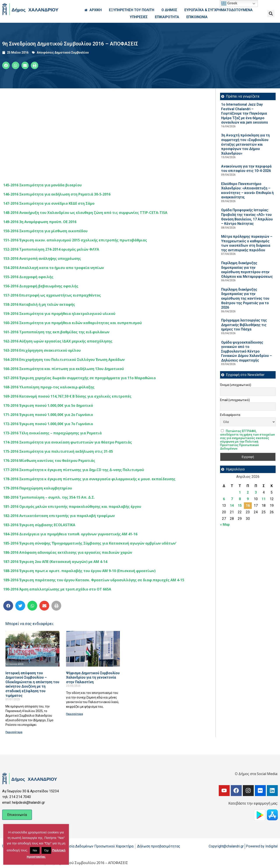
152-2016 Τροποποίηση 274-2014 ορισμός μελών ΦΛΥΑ (51, 249)
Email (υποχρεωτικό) (235, 400)
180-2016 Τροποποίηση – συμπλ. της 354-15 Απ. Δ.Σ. (49, 497)
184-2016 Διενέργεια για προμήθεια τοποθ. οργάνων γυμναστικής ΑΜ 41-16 (70, 534)
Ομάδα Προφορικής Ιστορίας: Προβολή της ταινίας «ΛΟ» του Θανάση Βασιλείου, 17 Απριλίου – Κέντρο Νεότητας (247, 217)
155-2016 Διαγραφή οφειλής (28, 277)
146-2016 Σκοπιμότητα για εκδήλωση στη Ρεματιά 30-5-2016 (57, 194)
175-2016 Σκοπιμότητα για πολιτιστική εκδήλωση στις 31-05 (58, 451)
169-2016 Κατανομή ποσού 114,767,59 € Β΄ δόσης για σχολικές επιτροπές (67, 396)
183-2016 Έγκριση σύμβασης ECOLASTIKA (39, 525)
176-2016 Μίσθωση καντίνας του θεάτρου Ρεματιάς (49, 461)
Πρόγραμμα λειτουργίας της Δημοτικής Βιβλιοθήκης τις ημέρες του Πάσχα (244, 325)
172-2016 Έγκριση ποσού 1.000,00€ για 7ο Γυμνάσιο (48, 424)
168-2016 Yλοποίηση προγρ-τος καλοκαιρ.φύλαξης (49, 387)
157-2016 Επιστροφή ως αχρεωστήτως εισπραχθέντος (52, 295)
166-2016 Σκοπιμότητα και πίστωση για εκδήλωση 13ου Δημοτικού (64, 369)
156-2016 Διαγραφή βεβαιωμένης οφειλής (41, 286)
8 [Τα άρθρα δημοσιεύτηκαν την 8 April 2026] (240, 499)
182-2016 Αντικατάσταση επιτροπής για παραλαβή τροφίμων (59, 516)
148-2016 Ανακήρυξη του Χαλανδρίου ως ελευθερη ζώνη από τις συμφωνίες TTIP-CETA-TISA (85, 213)
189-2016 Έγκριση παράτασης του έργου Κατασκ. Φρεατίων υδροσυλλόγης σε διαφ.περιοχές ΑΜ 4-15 (94, 580)
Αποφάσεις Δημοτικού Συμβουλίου (63, 52)
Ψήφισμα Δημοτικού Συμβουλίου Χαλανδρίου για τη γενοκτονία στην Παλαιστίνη (93, 678)
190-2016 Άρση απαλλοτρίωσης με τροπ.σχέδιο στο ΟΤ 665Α (57, 589)
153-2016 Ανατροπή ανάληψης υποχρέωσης (42, 258)
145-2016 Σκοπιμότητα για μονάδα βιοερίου (42, 185)
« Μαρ (225, 525)
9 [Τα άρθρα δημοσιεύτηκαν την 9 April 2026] (248, 499)
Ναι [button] (35, 850)
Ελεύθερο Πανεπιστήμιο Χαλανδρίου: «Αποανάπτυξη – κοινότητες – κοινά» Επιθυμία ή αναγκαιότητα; (247, 191)
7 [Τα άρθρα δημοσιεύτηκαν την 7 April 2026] (232, 499)
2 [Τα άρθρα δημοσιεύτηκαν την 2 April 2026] (248, 492)
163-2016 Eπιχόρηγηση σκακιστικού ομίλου (42, 350)
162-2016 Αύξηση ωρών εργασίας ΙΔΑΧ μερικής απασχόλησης (58, 341)
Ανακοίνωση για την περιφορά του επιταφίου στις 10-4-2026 (246, 169)
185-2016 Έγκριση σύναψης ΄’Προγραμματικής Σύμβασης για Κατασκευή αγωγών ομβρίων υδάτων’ (90, 543)
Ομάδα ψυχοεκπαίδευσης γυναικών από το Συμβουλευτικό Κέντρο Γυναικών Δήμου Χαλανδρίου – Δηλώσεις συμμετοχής (247, 351)
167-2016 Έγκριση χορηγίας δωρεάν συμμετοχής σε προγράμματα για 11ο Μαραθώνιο (80, 378)
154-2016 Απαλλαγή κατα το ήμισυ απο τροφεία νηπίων (54, 268)
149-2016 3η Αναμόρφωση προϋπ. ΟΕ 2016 (40, 222)
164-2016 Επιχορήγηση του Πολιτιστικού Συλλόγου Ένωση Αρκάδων (64, 360)
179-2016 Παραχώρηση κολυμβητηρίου (38, 488)
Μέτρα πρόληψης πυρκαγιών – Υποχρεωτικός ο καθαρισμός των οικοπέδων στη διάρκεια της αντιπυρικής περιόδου (247, 243)
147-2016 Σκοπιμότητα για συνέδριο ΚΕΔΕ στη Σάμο (49, 203)
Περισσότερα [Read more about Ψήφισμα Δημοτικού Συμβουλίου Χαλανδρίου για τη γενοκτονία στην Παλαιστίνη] (74, 714)
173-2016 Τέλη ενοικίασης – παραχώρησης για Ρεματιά (52, 433)
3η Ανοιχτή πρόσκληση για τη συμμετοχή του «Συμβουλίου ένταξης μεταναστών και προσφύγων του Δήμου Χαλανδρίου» (245, 144)
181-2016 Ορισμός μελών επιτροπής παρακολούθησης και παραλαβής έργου (72, 506)
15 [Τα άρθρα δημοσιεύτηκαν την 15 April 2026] (240, 506)
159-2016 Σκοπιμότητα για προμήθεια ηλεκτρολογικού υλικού (59, 314)
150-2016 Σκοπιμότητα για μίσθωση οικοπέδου (45, 231)
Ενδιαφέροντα (230, 415)
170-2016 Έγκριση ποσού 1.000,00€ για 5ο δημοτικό (48, 405)
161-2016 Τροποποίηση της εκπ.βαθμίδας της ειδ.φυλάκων (56, 332)
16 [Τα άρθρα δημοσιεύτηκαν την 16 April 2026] (248, 506)
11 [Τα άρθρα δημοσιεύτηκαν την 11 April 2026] (264, 499)
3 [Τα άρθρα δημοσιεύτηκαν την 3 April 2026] (256, 492)
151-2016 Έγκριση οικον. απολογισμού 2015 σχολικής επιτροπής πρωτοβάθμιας (75, 240)
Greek (229, 3)
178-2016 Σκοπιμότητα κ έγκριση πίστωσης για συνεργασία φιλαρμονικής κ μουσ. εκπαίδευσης (89, 479)
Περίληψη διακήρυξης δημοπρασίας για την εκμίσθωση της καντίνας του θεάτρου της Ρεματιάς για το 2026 (245, 298)
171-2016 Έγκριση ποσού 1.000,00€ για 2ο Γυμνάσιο (48, 415)
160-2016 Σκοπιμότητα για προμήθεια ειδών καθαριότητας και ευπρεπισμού (73, 323)
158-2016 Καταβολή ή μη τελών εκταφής (39, 304)
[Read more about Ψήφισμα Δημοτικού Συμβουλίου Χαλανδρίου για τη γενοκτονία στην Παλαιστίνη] (93, 649)
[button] (271, 14)
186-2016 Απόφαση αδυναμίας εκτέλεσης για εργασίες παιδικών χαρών (68, 552)
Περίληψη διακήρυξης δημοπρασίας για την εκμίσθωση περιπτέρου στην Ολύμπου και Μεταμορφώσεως (247, 270)
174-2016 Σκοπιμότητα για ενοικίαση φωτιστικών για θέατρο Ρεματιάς (68, 442)
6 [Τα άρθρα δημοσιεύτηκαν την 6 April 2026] (224, 499)
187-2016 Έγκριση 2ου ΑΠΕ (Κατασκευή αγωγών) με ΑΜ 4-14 (55, 562)
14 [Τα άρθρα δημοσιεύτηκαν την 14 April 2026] (232, 506)
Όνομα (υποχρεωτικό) (236, 385)
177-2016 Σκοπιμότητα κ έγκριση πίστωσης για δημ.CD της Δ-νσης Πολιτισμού (74, 470)
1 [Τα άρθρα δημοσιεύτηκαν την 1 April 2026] (240, 492)
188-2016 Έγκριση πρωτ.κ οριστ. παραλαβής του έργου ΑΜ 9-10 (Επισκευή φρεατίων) (79, 571)
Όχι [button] (46, 850)
